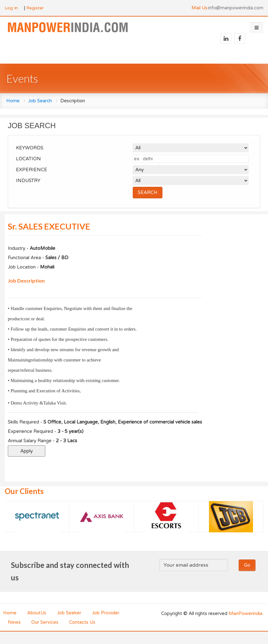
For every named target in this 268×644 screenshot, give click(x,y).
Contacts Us (82, 622)
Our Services (45, 622)
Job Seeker (69, 613)
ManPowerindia (246, 613)
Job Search (40, 101)
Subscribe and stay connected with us (70, 571)
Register (35, 8)
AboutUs (37, 613)
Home (13, 101)
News (14, 622)
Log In (11, 8)
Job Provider (106, 613)
